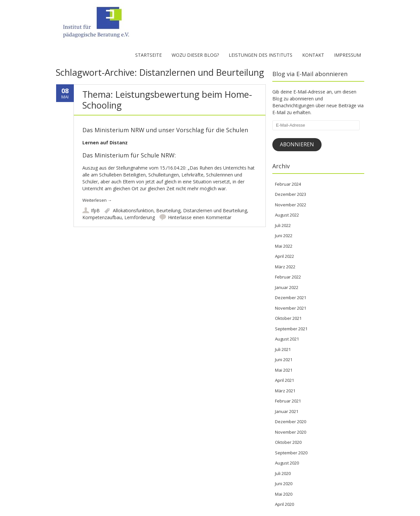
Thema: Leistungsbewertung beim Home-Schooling (167, 100)
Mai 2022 (284, 246)
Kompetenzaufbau (102, 217)
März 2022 (285, 267)
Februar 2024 (288, 184)
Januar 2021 (287, 411)
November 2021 (291, 308)
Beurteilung (168, 210)
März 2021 (285, 391)
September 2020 (291, 453)
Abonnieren (297, 144)
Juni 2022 (284, 236)
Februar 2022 (288, 277)
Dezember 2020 (291, 422)
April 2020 (284, 504)
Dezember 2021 (291, 298)
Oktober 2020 (288, 442)
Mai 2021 (284, 370)
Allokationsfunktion (133, 210)
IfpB (95, 210)
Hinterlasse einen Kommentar (200, 217)
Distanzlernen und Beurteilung (215, 210)
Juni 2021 (284, 360)
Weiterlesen (97, 200)
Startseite (148, 55)
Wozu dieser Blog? (195, 55)
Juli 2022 (283, 225)
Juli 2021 (283, 349)
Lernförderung (140, 217)
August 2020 (287, 463)
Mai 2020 (284, 494)
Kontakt (313, 55)
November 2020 (291, 432)
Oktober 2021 (288, 318)
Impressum (347, 55)
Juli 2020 (283, 473)
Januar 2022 (287, 287)
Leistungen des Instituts (261, 55)
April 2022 (284, 256)
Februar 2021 (288, 401)
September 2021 (291, 329)
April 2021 (284, 380)
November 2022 (291, 205)
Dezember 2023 (291, 194)
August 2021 (287, 339)
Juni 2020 (284, 484)
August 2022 (287, 215)
